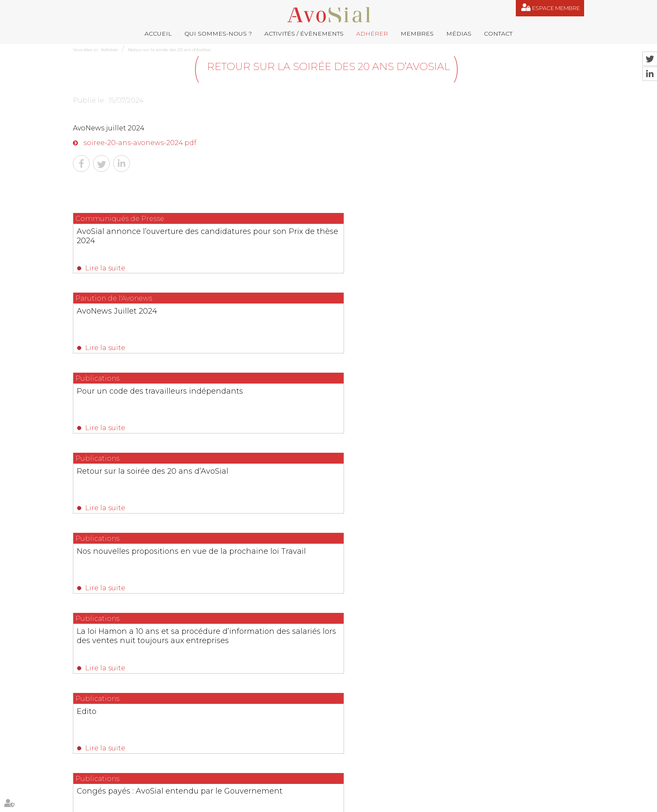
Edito (87, 402)
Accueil (158, 34)
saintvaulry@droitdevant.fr (413, 751)
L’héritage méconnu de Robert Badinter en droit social (496, 406)
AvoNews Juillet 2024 (298, 231)
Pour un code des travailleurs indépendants (493, 236)
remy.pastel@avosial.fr (366, 710)
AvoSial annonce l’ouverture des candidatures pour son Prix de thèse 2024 (146, 240)
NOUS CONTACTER (120, 776)
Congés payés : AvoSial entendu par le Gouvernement (326, 406)
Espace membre (556, 8)
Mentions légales (365, 803)
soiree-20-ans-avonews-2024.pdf (140, 143)
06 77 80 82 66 (111, 722)
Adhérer (372, 34)
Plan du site (325, 803)
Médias (459, 34)
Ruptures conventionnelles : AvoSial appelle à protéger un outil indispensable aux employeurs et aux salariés (324, 566)
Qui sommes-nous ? (218, 34)
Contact (498, 34)
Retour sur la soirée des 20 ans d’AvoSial (169, 50)
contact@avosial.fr (448, 710)
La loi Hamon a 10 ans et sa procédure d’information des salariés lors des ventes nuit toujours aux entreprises (507, 330)
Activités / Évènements (304, 34)
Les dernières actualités (329, 534)
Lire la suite (106, 268)
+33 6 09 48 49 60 (502, 751)
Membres (417, 34)
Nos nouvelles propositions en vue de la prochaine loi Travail (323, 321)
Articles (444, 803)
